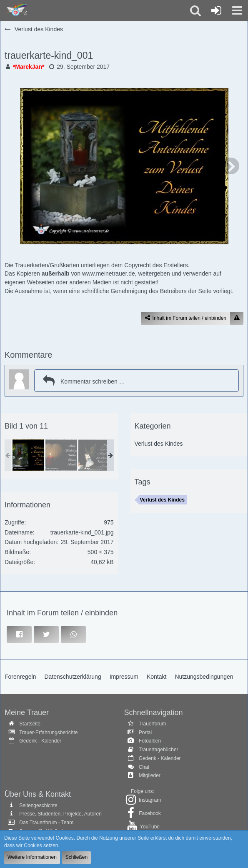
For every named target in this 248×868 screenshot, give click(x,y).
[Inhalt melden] (237, 318)
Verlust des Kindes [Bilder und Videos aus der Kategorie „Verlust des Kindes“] (159, 444)
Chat (144, 767)
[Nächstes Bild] (231, 166)
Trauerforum (153, 724)
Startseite (30, 724)
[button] (237, 10)
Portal (145, 733)
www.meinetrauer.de (109, 273)
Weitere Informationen (32, 857)
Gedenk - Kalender (40, 741)
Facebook (150, 813)
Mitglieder (150, 775)
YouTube (150, 827)
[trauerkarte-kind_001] (28, 455)
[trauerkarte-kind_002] (94, 455)
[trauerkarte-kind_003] (61, 455)
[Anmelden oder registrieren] (216, 10)
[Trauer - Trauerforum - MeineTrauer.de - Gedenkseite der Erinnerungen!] (16, 10)
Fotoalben (150, 741)
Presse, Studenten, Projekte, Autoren (60, 814)
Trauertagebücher (159, 750)
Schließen (76, 857)
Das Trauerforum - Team (46, 823)
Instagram (150, 800)
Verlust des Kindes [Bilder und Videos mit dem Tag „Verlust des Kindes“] (162, 500)
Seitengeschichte (38, 805)
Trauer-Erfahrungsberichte (48, 733)
